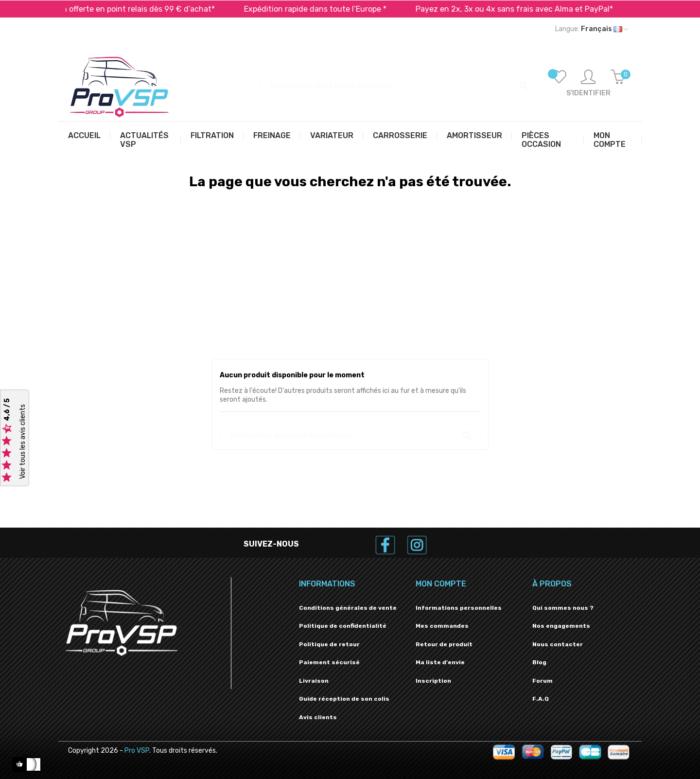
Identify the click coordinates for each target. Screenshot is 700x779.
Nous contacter (558, 644)
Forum (542, 681)
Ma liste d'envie (440, 662)
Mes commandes (442, 626)
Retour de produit (444, 644)
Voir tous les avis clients (23, 442)
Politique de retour (329, 644)
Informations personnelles (459, 608)
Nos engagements (561, 626)
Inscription (433, 681)
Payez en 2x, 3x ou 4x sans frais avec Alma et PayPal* (538, 9)
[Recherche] (399, 81)
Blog (539, 662)
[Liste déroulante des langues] (592, 29)
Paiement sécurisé (329, 662)
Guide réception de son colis (344, 699)
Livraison (314, 681)
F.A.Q (541, 699)
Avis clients (318, 717)
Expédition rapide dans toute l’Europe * (339, 9)
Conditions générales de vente (348, 608)
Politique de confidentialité (343, 626)
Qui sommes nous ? (563, 608)
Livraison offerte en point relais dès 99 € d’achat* (148, 9)
